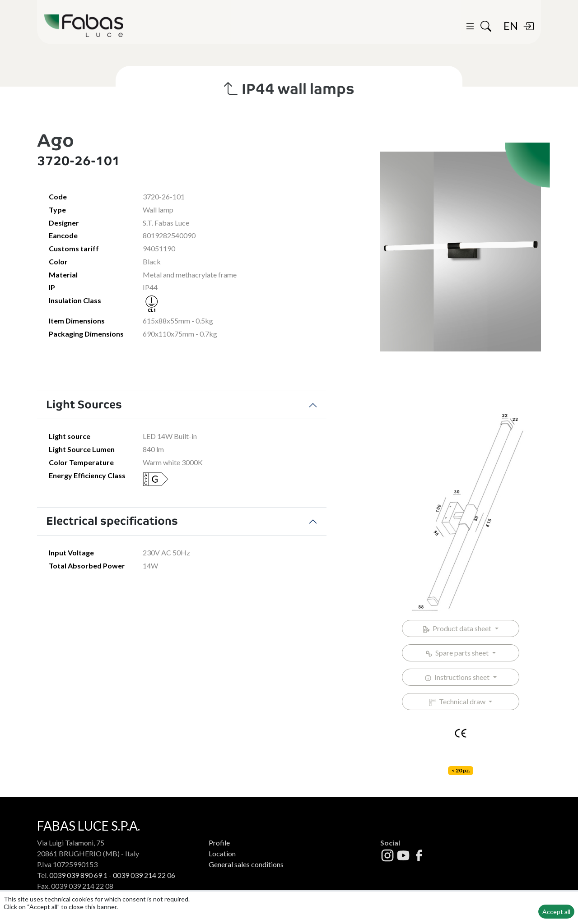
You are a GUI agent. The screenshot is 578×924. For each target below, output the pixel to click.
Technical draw (458, 702)
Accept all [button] (556, 912)
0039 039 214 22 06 (144, 875)
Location (222, 853)
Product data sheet (458, 628)
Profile (219, 843)
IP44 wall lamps (289, 89)
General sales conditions (246, 864)
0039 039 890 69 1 (78, 875)
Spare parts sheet (458, 653)
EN (511, 25)
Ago (56, 141)
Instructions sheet (458, 677)
